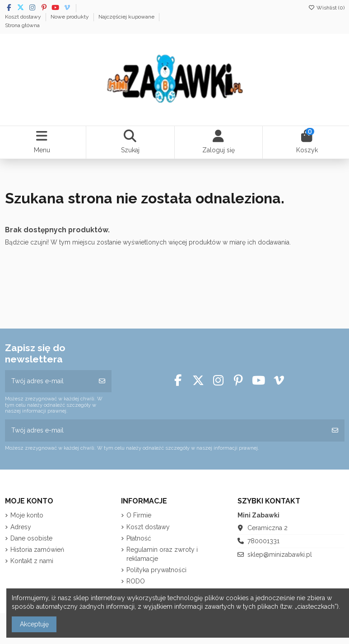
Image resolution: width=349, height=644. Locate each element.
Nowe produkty (70, 17)
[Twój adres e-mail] (49, 381)
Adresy (21, 527)
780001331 (263, 541)
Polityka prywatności (156, 570)
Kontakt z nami (32, 561)
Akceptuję (34, 624)
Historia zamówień (37, 550)
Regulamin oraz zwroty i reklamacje (162, 554)
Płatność (139, 538)
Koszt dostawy (24, 17)
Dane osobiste (31, 538)
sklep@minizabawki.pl (280, 555)
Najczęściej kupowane (127, 17)
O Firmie (139, 515)
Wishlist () (326, 8)
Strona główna (22, 25)
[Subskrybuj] (102, 381)
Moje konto (27, 515)
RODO (136, 581)
